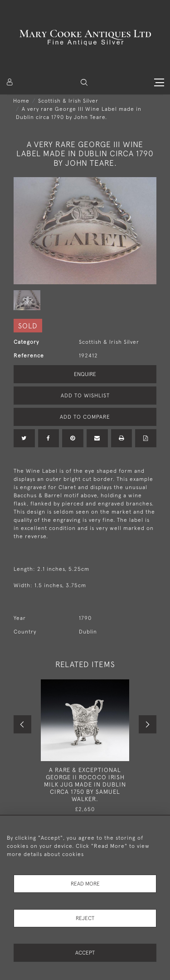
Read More (85, 884)
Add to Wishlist (85, 396)
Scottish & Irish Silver (68, 101)
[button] (84, 82)
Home (21, 101)
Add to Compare (85, 417)
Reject (85, 918)
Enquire (85, 374)
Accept (85, 953)
